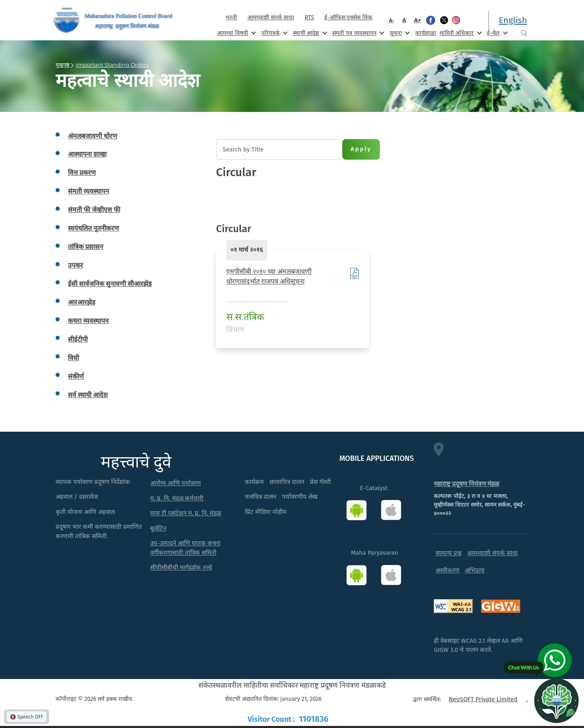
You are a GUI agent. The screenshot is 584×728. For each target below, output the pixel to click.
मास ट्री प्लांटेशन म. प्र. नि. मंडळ (186, 513)
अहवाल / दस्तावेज (77, 497)
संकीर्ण (76, 376)
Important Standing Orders (112, 65)
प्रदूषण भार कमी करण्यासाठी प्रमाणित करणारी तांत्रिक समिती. (99, 531)
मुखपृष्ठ (63, 65)
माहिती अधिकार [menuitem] (460, 33)
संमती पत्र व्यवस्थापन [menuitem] (357, 33)
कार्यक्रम (254, 482)
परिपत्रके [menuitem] (274, 33)
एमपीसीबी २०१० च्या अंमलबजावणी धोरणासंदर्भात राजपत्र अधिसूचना (269, 276)
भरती (231, 17)
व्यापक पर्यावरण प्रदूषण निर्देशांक (93, 482)
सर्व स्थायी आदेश (88, 395)
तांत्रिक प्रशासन (86, 247)
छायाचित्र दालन (287, 482)
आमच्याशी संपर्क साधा (271, 17)
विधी (73, 358)
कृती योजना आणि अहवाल (85, 512)
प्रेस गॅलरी (320, 482)
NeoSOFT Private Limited (483, 699)
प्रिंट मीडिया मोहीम (266, 512)
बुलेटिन (158, 528)
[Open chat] (556, 700)
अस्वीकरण (447, 570)
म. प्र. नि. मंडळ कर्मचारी (177, 498)
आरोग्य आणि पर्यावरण (176, 483)
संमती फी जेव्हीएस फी (94, 210)
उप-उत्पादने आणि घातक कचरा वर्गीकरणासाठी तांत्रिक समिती (185, 548)
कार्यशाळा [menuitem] (426, 33)
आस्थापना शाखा (87, 154)
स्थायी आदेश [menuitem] (309, 33)
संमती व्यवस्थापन (88, 191)
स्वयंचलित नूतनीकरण (93, 228)
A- (392, 20)
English (513, 20)
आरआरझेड (82, 302)
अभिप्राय (475, 570)
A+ (418, 20)
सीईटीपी (78, 339)
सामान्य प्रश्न (449, 553)
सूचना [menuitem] (399, 33)
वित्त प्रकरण (82, 173)
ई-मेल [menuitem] (496, 33)
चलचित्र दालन (261, 497)
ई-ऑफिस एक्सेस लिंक (348, 17)
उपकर (76, 265)
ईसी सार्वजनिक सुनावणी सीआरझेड (110, 284)
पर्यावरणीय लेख (300, 497)
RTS (309, 17)
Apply (361, 149)
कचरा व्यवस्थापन (88, 321)
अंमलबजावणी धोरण (93, 136)
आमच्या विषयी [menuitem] (236, 33)
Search (524, 33)
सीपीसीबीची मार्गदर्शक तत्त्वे (181, 568)
